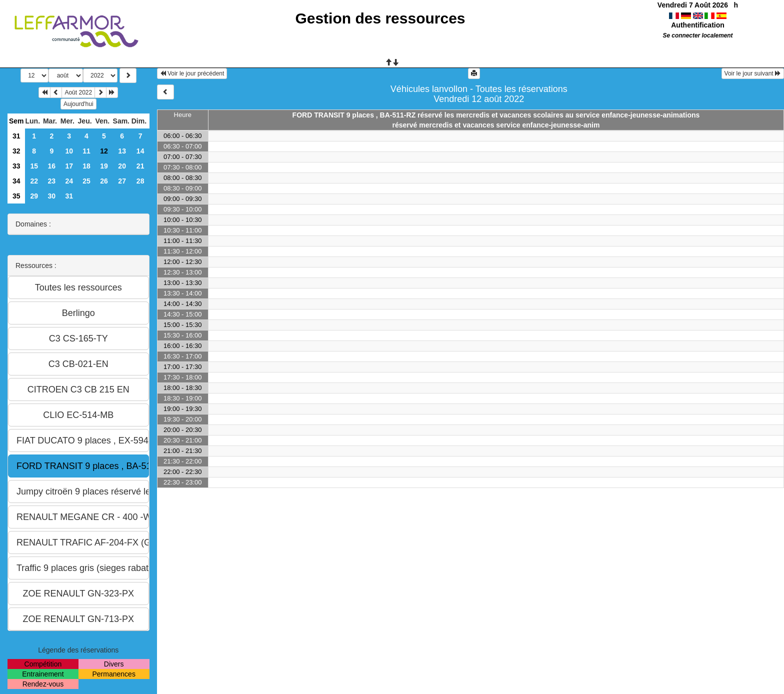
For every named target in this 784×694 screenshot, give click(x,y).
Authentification (698, 25)
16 (52, 166)
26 (104, 181)
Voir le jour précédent (192, 73)
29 (34, 196)
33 (16, 166)
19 (104, 166)
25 (86, 181)
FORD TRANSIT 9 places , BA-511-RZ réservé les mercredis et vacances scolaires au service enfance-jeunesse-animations (496, 115)
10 (69, 151)
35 (16, 196)
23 (52, 181)
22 (34, 181)
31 (16, 136)
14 (140, 151)
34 (16, 181)
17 (69, 166)
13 (122, 151)
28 (140, 181)
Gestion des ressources (380, 18)
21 (140, 166)
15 (34, 166)
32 (16, 151)
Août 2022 (78, 92)
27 (122, 181)
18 (86, 166)
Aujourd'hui (78, 104)
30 (52, 196)
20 (122, 166)
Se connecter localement (697, 35)
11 (86, 151)
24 (69, 181)
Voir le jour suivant (753, 73)
